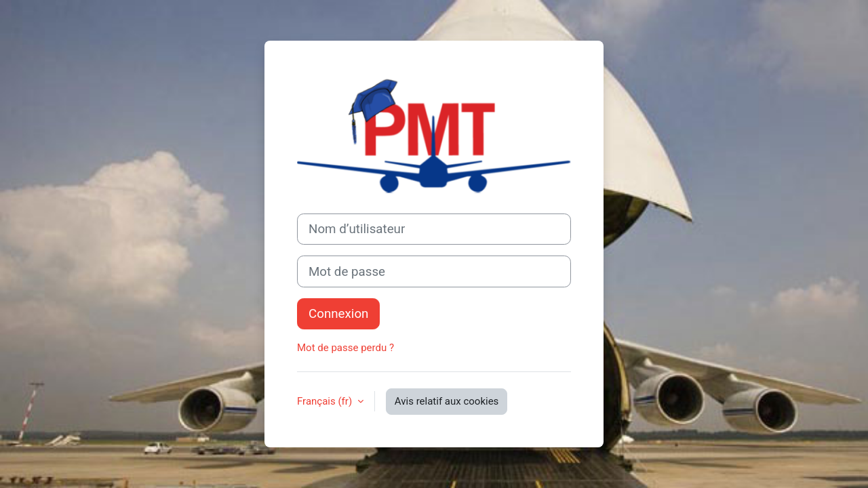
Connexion (338, 314)
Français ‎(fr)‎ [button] (326, 401)
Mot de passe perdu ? (346, 348)
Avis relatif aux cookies (447, 401)
